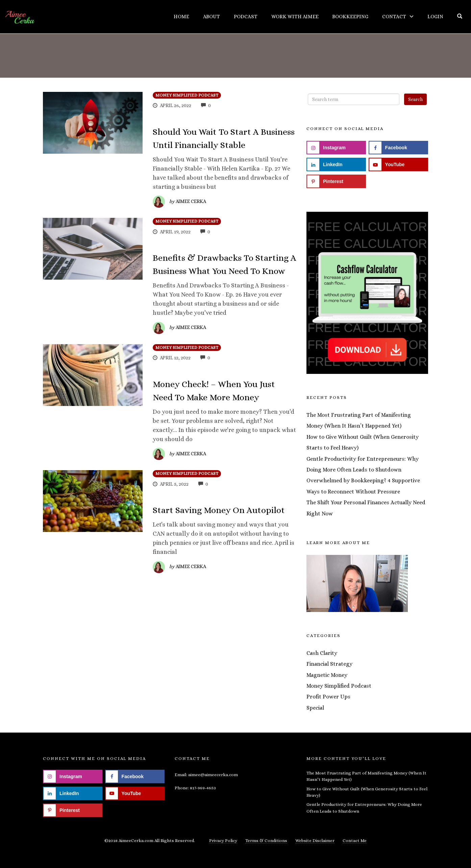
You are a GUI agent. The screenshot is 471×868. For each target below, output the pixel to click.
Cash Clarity (322, 653)
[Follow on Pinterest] (336, 181)
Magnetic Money (327, 675)
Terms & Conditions (266, 840)
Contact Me (355, 840)
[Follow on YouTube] (398, 164)
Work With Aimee (295, 17)
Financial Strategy (329, 664)
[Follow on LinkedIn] (336, 164)
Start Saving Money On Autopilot (219, 510)
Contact (394, 17)
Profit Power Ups (328, 697)
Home (181, 17)
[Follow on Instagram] (336, 148)
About (212, 17)
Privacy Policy (223, 840)
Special (315, 708)
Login (435, 17)
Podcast (246, 17)
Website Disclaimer (315, 840)
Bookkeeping (350, 17)
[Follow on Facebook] (398, 148)
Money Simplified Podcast (187, 95)
